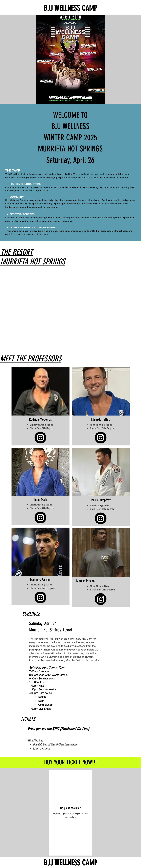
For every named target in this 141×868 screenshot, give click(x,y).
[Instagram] (40, 518)
